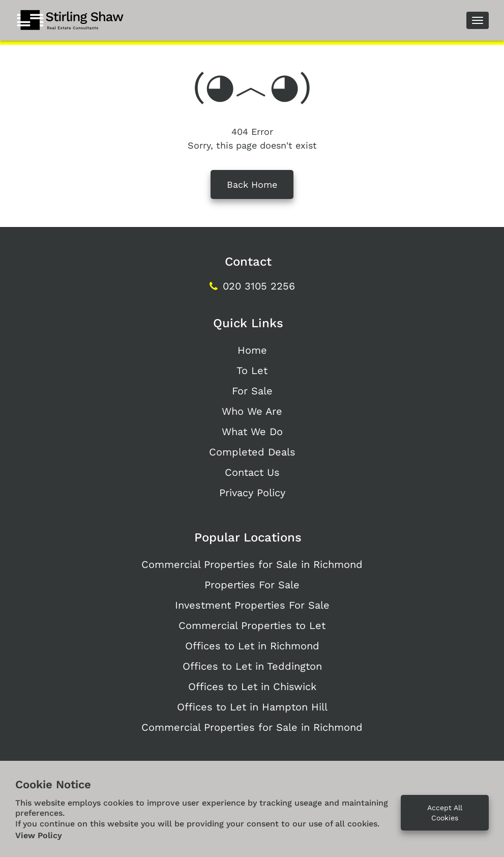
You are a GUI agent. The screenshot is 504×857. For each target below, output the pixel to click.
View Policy (39, 835)
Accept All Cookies (445, 813)
